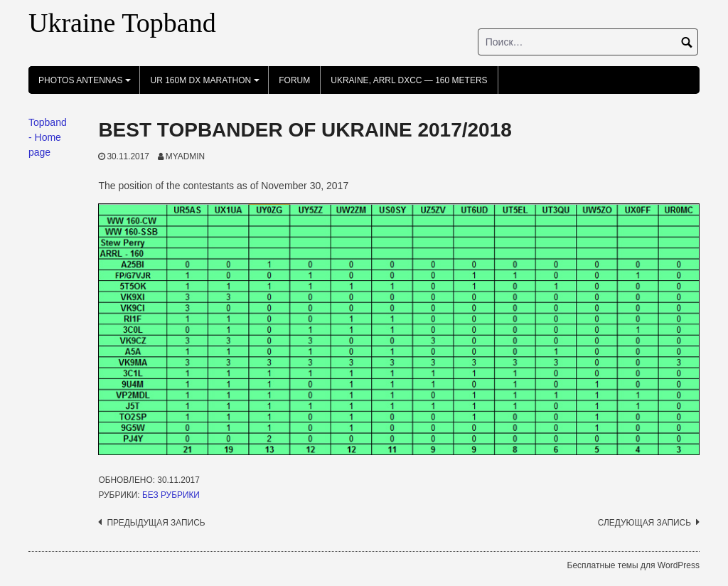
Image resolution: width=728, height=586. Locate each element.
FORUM (294, 80)
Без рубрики (171, 495)
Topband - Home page (48, 137)
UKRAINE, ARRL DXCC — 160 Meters (409, 80)
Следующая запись (644, 523)
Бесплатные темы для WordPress (633, 565)
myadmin (185, 156)
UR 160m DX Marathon (207, 85)
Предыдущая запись (156, 523)
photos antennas (87, 85)
